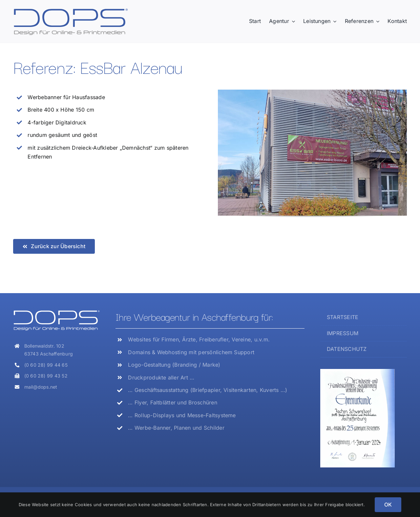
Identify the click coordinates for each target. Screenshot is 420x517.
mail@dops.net (41, 387)
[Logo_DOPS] (71, 10)
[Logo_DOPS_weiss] (56, 312)
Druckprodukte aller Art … (161, 377)
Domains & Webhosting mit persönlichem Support (191, 352)
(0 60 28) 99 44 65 (46, 365)
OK (388, 505)
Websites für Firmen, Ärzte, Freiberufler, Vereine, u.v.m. (199, 339)
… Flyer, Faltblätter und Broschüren (172, 402)
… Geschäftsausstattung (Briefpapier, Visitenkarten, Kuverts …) (208, 390)
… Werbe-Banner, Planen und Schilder (176, 428)
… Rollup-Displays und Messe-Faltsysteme (182, 415)
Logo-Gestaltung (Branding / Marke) (174, 365)
